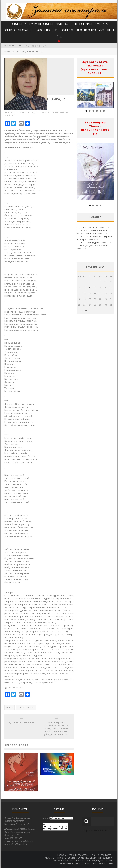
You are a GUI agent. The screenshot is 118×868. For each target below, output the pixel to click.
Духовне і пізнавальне (22, 722)
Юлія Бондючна (26, 707)
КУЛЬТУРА (101, 24)
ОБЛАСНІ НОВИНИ (46, 30)
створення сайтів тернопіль (95, 830)
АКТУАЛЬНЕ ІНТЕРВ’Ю (53, 858)
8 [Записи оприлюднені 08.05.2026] (100, 287)
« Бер (85, 311)
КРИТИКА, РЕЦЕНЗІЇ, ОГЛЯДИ (74, 24)
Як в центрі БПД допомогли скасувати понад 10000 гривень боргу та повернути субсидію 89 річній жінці (56, 728)
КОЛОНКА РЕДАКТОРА (79, 855)
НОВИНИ (16, 24)
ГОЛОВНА (62, 855)
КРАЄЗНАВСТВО (86, 30)
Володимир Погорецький (22, 785)
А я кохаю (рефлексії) (21, 781)
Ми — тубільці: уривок (90, 243)
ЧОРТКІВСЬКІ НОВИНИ (17, 30)
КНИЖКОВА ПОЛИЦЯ (59, 861)
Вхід (59, 36)
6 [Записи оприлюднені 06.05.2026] (90, 287)
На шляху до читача (35, 46)
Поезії (10, 707)
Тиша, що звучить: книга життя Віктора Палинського (93, 232)
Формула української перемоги (95, 246)
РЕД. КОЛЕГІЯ (107, 855)
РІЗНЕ (110, 863)
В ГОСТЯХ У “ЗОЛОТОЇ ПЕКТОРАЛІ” (80, 858)
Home (7, 52)
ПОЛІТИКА (67, 30)
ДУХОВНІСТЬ (107, 30)
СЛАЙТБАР (10, 115)
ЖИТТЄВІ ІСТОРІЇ (105, 858)
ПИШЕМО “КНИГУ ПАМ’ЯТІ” (94, 863)
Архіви (46, 818)
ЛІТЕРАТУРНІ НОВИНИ (39, 24)
